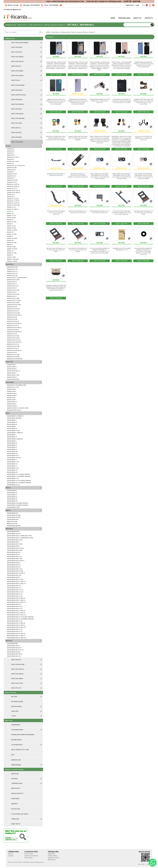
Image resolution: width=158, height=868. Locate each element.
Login (137, 5)
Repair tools (22, 25)
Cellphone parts (11, 25)
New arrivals (87, 25)
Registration (130, 5)
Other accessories (36, 25)
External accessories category (55, 25)
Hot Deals (73, 25)
